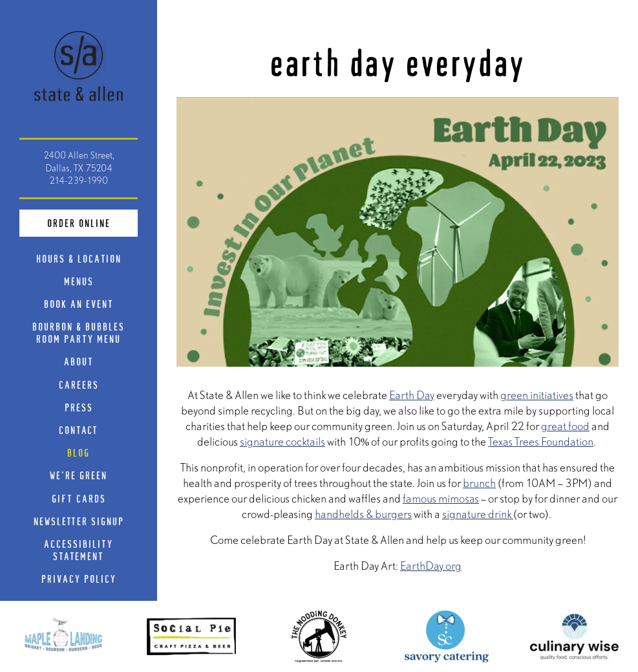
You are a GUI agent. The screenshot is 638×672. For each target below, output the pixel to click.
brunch (479, 483)
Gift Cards (81, 498)
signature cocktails (282, 441)
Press (79, 407)
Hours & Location (79, 258)
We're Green (79, 475)
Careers (79, 385)
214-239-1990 (79, 180)
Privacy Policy (81, 578)
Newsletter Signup (79, 521)
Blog (79, 452)
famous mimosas (441, 498)
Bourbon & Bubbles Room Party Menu (85, 332)
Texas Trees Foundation (541, 441)
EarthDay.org (431, 566)
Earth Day (412, 395)
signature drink (478, 514)
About (79, 361)
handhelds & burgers (363, 514)
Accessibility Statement (79, 550)
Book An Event (79, 304)
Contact (79, 430)
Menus (79, 281)
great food (565, 426)
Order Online (93, 222)
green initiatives (537, 395)
